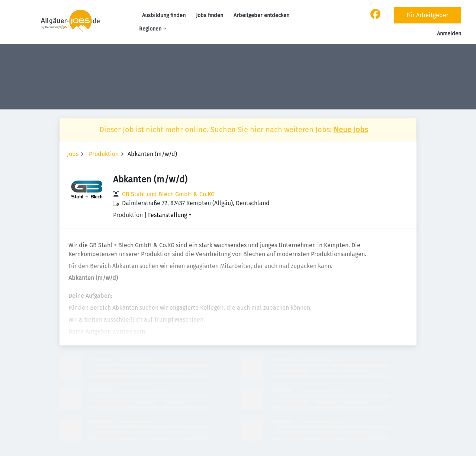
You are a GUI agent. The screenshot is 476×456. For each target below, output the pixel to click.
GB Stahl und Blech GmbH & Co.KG (168, 194)
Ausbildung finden (164, 15)
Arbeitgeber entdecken (261, 15)
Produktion (104, 154)
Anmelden (449, 34)
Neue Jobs (351, 130)
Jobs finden (210, 15)
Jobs (73, 154)
